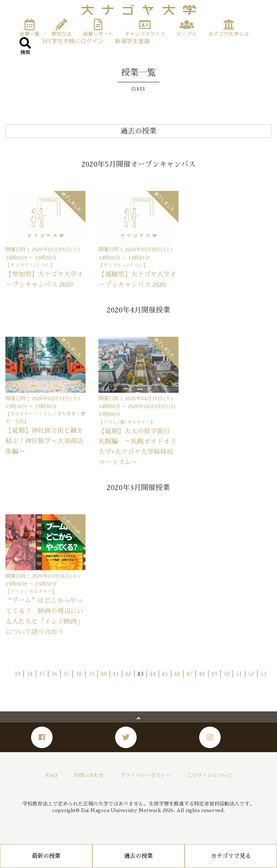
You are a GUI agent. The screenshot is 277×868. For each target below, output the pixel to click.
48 (202, 674)
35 (42, 674)
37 (66, 674)
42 (128, 674)
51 (239, 674)
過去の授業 (138, 856)
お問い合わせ (89, 775)
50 (227, 674)
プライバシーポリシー (145, 775)
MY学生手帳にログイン (73, 41)
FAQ (51, 775)
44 (153, 674)
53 (263, 674)
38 (79, 674)
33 (17, 674)
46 (177, 674)
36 (54, 674)
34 (30, 674)
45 (165, 674)
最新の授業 (46, 856)
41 (116, 674)
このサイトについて (210, 775)
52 (251, 674)
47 (189, 674)
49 (214, 674)
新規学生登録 (132, 41)
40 (104, 674)
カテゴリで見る (231, 856)
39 (91, 674)
